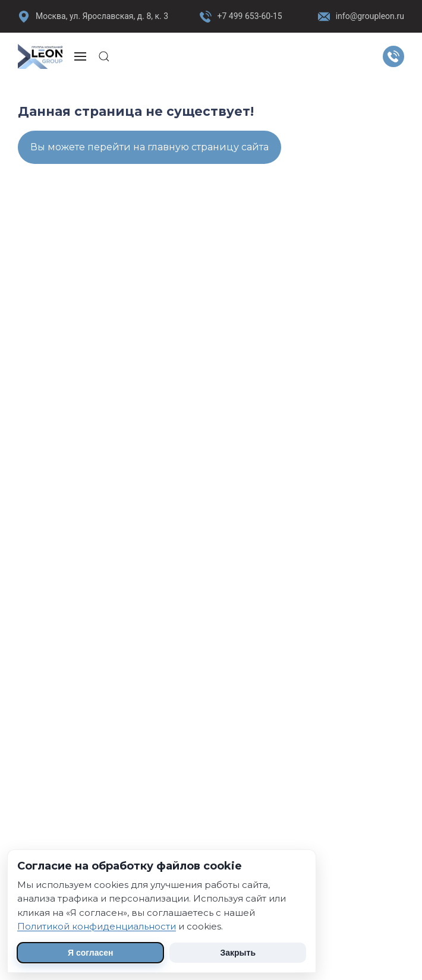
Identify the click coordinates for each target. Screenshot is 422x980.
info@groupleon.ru (361, 17)
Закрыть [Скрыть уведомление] (238, 953)
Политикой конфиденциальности (97, 926)
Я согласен (90, 953)
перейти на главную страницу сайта (178, 147)
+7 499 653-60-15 (250, 16)
